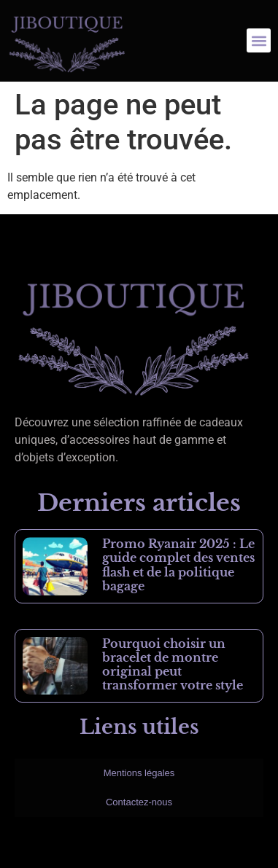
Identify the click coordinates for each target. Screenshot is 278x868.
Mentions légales (139, 773)
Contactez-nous (139, 802)
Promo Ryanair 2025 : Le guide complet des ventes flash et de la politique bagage (178, 565)
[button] (259, 40)
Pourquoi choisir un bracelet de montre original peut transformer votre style (173, 665)
